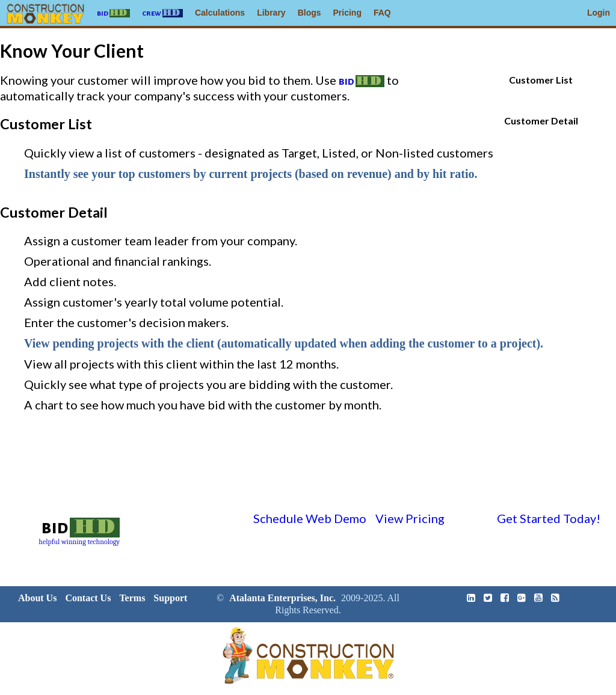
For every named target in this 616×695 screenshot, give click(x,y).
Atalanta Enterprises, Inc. (282, 598)
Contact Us (88, 598)
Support (170, 598)
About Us (37, 598)
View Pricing (410, 518)
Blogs (310, 13)
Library (271, 13)
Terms (132, 598)
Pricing (347, 13)
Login (599, 13)
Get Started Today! (549, 518)
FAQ (382, 13)
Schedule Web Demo (310, 518)
